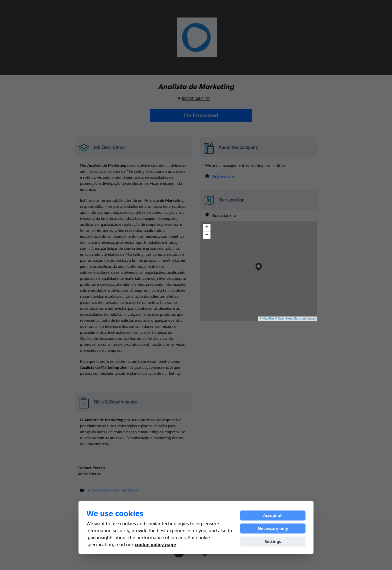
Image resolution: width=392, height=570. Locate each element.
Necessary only (273, 528)
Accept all (273, 515)
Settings (273, 541)
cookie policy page (155, 544)
